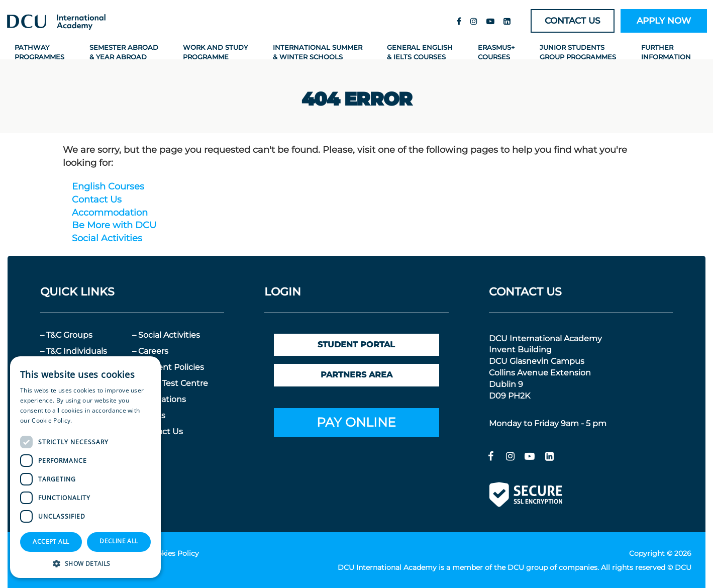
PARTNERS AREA (356, 374)
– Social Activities (166, 334)
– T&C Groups (66, 334)
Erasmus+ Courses (496, 51)
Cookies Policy (173, 553)
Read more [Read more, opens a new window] (90, 420)
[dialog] (85, 467)
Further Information (666, 51)
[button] (85, 563)
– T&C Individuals (74, 351)
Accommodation (110, 212)
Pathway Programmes (39, 51)
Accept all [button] (51, 542)
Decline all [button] (119, 541)
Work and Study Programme (215, 51)
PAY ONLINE (356, 422)
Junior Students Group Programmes (578, 51)
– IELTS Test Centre (170, 383)
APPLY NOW (664, 20)
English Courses (108, 186)
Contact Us (97, 199)
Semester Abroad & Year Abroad (124, 51)
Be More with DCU (114, 225)
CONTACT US (573, 20)
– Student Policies (168, 367)
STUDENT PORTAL (356, 344)
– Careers (150, 351)
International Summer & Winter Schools (318, 51)
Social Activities (107, 238)
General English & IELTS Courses (420, 51)
